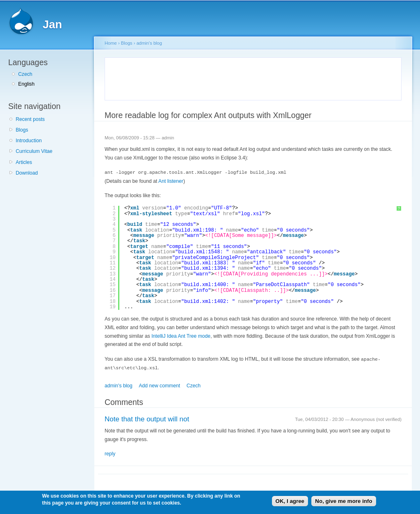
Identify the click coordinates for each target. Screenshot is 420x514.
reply (110, 453)
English (26, 84)
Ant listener (171, 181)
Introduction (29, 141)
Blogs (22, 130)
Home (111, 43)
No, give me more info (344, 501)
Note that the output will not (147, 418)
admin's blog (149, 43)
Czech (25, 74)
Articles (24, 162)
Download (27, 173)
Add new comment (159, 384)
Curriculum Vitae (34, 151)
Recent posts (30, 119)
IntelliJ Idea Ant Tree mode (181, 336)
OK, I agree (290, 501)
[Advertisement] (206, 77)
